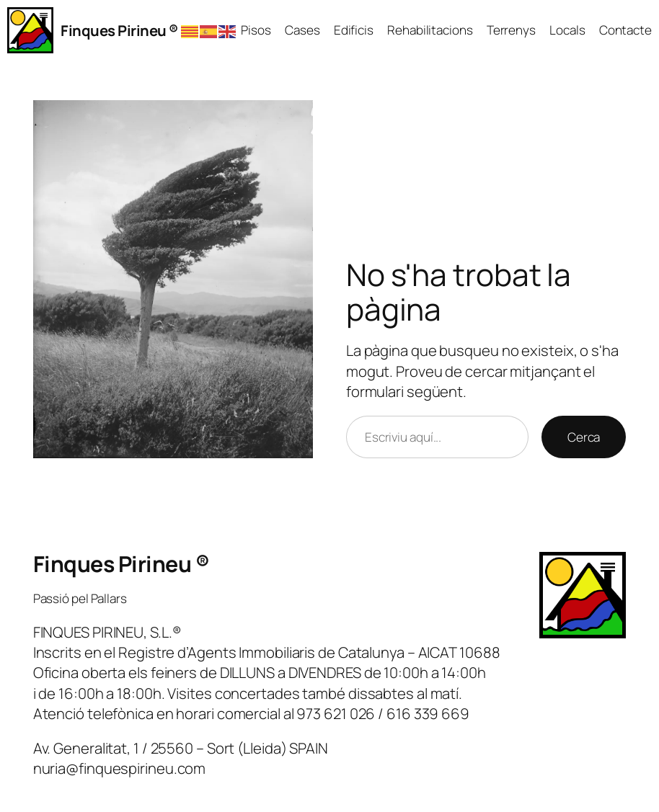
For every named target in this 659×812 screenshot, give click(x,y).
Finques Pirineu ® (119, 30)
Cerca (584, 437)
